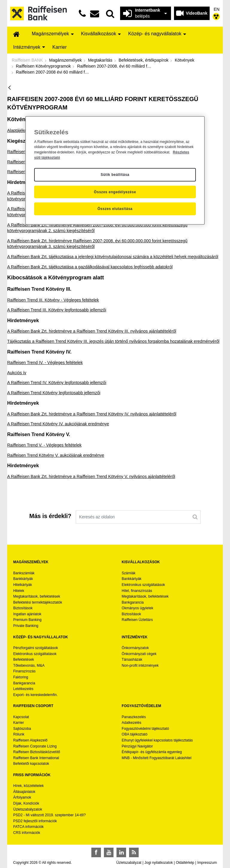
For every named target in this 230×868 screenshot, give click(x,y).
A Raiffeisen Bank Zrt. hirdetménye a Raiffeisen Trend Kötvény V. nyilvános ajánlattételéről (91, 476)
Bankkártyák (23, 579)
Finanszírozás (24, 671)
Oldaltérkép (185, 863)
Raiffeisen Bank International (36, 758)
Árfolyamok (22, 797)
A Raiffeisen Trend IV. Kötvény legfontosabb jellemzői (57, 383)
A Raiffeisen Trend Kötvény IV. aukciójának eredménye (58, 424)
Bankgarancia (133, 602)
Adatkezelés (131, 723)
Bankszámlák (24, 573)
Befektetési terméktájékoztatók (38, 602)
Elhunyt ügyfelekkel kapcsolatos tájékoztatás (157, 740)
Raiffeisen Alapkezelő (30, 740)
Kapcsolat (21, 717)
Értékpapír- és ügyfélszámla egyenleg (152, 752)
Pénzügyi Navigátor (137, 746)
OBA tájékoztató (135, 734)
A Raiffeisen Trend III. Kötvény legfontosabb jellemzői (57, 310)
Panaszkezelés (134, 717)
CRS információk (27, 833)
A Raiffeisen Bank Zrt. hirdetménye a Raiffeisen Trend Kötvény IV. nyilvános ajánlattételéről (92, 414)
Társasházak (132, 660)
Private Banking (26, 626)
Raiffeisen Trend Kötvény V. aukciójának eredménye (56, 455)
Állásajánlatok (24, 792)
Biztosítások (23, 608)
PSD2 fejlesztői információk (35, 821)
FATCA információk (28, 827)
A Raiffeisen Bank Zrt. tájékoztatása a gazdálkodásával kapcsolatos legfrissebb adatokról (90, 267)
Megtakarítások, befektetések (37, 596)
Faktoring (21, 677)
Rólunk (19, 734)
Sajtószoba (22, 729)
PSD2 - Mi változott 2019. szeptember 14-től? (49, 815)
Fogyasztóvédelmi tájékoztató (145, 729)
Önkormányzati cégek (139, 654)
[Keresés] (195, 517)
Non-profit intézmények (140, 666)
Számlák (128, 573)
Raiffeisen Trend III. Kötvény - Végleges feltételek (53, 300)
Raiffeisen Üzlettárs (137, 620)
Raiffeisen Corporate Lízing (35, 746)
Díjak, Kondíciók (26, 803)
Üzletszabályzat (129, 863)
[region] (115, 170)
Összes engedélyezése (115, 192)
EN (217, 9)
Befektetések (24, 660)
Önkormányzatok (135, 648)
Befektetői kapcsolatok (31, 764)
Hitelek (19, 591)
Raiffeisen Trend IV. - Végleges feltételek (45, 363)
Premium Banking (27, 620)
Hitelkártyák (23, 585)
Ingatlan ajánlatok (27, 614)
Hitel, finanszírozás (137, 591)
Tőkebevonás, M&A (29, 666)
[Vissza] (10, 88)
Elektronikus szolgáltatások (143, 585)
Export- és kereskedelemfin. (35, 695)
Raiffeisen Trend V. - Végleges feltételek (44, 445)
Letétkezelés (23, 689)
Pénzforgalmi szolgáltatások (35, 648)
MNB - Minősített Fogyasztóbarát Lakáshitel (156, 758)
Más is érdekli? (50, 516)
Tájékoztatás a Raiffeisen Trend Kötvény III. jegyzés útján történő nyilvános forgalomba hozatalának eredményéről (113, 341)
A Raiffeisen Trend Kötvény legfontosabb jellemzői (54, 393)
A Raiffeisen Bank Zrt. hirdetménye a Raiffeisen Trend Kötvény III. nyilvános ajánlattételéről (92, 331)
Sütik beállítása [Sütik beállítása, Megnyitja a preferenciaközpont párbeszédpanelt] (115, 175)
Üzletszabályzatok (28, 809)
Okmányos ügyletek (137, 608)
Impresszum (207, 863)
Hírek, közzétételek (28, 786)
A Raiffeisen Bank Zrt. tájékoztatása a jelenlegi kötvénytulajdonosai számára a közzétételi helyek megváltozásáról (113, 257)
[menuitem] (16, 35)
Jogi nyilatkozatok (159, 863)
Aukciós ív (17, 373)
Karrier (19, 723)
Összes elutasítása (115, 209)
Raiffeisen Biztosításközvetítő (37, 752)
